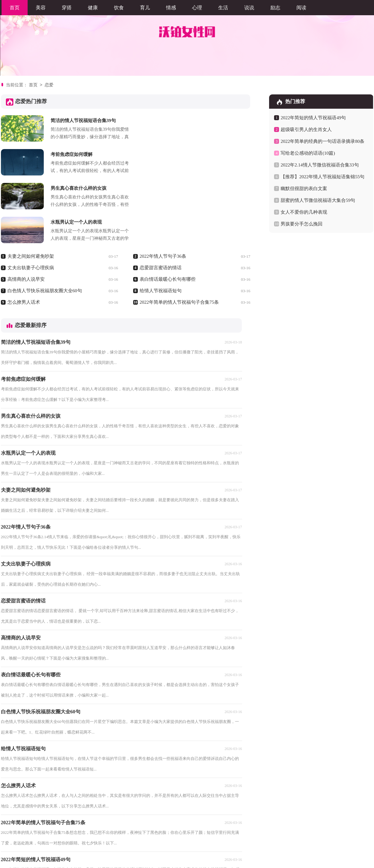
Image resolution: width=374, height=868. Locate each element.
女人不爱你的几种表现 (304, 212)
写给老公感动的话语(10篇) (308, 153)
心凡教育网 (94, 842)
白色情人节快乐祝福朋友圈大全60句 (45, 223)
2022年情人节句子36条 (163, 189)
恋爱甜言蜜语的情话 (161, 200)
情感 (171, 8)
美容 (41, 8)
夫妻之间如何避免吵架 (31, 189)
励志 (275, 8)
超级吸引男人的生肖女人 (306, 130)
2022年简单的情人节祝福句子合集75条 (179, 234)
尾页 (124, 828)
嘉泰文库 (118, 842)
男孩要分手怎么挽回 (302, 224)
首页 (15, 8)
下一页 (104, 828)
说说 (249, 8)
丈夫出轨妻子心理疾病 (31, 200)
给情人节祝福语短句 (161, 223)
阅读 (301, 8)
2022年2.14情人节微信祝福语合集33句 (320, 165)
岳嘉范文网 (68, 842)
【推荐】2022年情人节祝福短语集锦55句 (322, 177)
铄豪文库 (27, 842)
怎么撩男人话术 (24, 234)
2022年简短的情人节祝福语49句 (313, 118)
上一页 (28, 828)
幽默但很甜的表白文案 (304, 189)
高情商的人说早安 (26, 211)
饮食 (119, 8)
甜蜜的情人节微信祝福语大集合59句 (318, 200)
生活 (223, 8)
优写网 (47, 842)
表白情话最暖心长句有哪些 (168, 211)
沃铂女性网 (178, 861)
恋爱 (49, 85)
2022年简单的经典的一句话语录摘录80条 (322, 141)
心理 (197, 8)
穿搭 (67, 8)
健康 (93, 8)
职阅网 (7, 842)
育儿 (145, 8)
